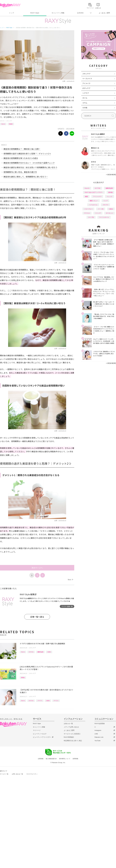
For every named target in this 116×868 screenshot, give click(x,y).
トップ (12, 13)
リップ (105, 201)
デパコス (56, 701)
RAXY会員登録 (100, 724)
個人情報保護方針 (51, 759)
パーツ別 (101, 209)
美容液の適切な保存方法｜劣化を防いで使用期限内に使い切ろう (30, 167)
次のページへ (37, 568)
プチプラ (40, 701)
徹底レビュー (94, 201)
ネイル (85, 98)
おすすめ (31, 652)
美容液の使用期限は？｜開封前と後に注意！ (22, 149)
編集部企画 (40, 652)
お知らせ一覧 (68, 724)
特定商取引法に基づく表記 (73, 741)
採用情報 (75, 759)
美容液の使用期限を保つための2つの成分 (21, 158)
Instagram (98, 730)
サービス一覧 (4, 774)
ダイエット (110, 213)
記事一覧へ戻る (37, 617)
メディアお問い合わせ (71, 727)
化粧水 (49, 652)
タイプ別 (91, 217)
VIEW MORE (111, 175)
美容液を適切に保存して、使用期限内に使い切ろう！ (26, 177)
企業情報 (41, 759)
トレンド (110, 196)
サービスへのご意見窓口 (72, 734)
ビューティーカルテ (40, 734)
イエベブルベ (88, 209)
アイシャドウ (97, 196)
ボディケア (86, 88)
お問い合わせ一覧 (17, 774)
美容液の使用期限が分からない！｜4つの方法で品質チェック (29, 163)
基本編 (110, 192)
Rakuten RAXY (10, 5)
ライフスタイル (104, 217)
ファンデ (98, 213)
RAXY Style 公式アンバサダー (94, 192)
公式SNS (80, 13)
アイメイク (86, 83)
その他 (85, 108)
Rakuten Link (99, 737)
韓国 (86, 196)
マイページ (37, 730)
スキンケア (9, 121)
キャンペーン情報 (58, 13)
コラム (85, 103)
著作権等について (65, 759)
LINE (96, 734)
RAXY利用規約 (69, 737)
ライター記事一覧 (67, 606)
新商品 (23, 677)
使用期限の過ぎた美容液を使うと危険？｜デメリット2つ (27, 154)
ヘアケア (86, 93)
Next (70, 580)
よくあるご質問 (104, 13)
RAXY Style (35, 13)
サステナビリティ (32, 774)
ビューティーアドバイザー (42, 737)
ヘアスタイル (93, 205)
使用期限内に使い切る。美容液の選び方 (20, 172)
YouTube (97, 741)
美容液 (11, 124)
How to (3, 124)
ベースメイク (87, 78)
